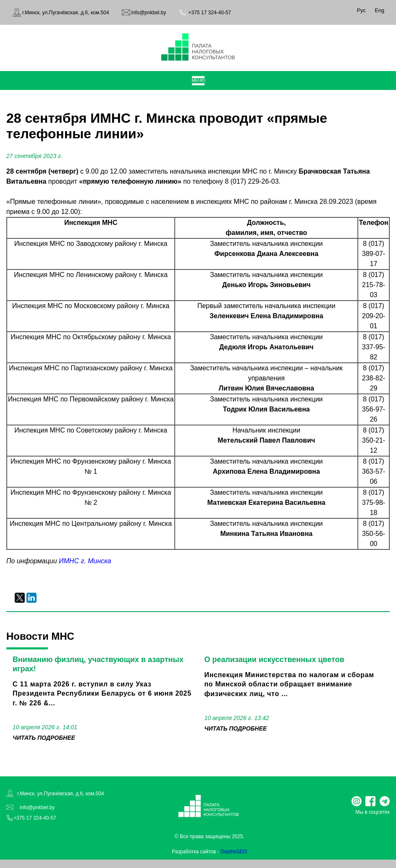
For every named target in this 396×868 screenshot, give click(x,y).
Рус (361, 10)
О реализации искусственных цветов (274, 660)
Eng (379, 10)
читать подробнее (44, 738)
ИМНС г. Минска (85, 561)
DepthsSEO (234, 852)
